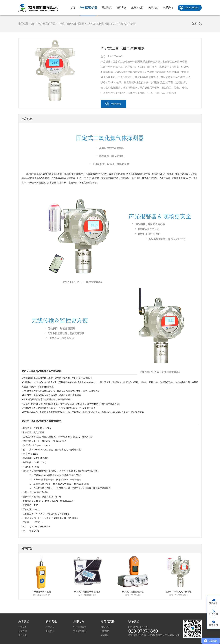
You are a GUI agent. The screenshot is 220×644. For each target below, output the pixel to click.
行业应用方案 (80, 627)
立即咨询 (116, 104)
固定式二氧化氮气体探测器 (121, 24)
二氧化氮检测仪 (95, 24)
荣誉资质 (23, 631)
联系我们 (168, 8)
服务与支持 (137, 8)
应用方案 (121, 8)
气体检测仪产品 (88, 8)
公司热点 (50, 631)
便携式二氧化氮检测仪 (133, 592)
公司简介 (23, 627)
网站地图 (105, 631)
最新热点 (107, 8)
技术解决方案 (80, 631)
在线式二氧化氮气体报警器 (179, 592)
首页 (73, 8)
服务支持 (105, 627)
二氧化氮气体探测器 (41, 592)
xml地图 (105, 635)
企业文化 (23, 635)
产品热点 (50, 627)
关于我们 (153, 8)
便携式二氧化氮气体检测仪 (87, 592)
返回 (195, 24)
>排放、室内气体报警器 (71, 24)
